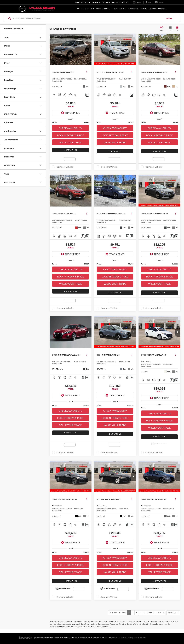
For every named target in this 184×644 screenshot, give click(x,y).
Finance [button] (106, 9)
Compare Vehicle (65, 167)
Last (160, 613)
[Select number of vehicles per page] (173, 613)
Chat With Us (71, 150)
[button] (89, 50)
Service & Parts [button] (119, 9)
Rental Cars (133, 9)
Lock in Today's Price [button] (71, 135)
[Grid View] (170, 29)
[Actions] (87, 72)
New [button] (92, 9)
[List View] (177, 29)
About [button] (144, 9)
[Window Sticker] (87, 236)
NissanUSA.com (140, 638)
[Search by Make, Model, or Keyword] (88, 18)
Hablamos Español (157, 9)
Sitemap (130, 638)
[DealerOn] (26, 638)
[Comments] (87, 95)
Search (169, 18)
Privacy (124, 638)
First (113, 613)
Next (151, 613)
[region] (71, 122)
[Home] (78, 9)
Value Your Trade (71, 142)
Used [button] (98, 9)
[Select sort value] (162, 29)
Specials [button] (85, 9)
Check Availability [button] (71, 128)
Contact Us (116, 638)
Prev (123, 613)
